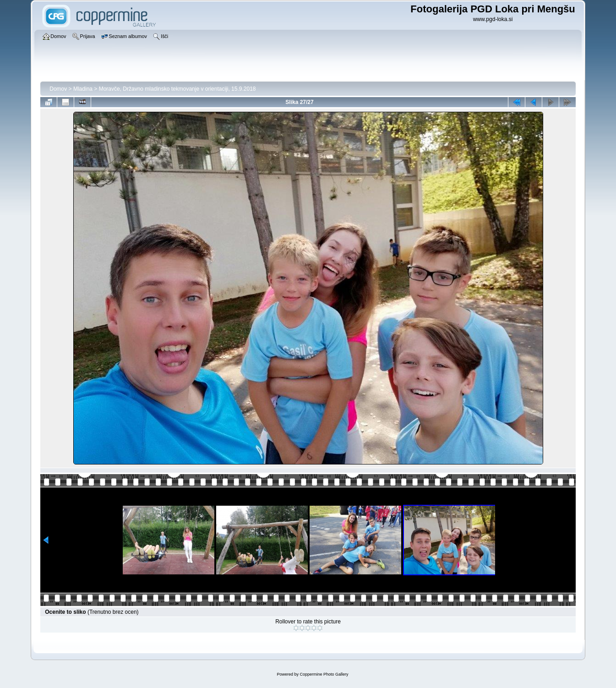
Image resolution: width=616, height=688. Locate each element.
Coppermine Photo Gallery (324, 674)
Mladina (83, 89)
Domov (58, 89)
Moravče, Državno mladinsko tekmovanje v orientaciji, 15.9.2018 (177, 89)
